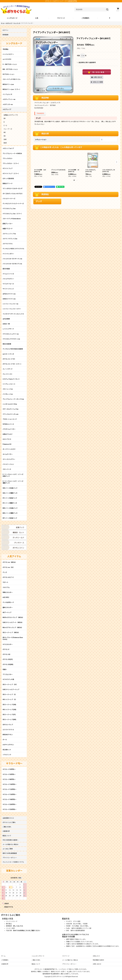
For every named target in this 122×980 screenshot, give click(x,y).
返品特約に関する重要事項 (86, 62)
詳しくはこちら (18, 926)
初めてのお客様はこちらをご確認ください (27, 931)
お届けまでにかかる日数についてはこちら (76, 935)
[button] (110, 18)
